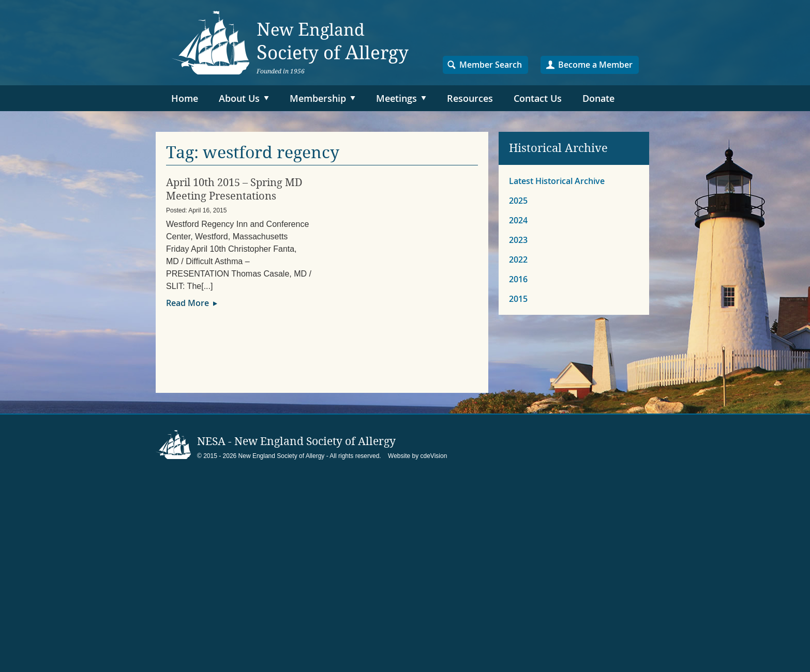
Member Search (491, 65)
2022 (518, 259)
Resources (470, 98)
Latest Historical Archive (557, 181)
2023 (518, 240)
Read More (187, 303)
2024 (518, 220)
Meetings (396, 98)
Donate (598, 98)
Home (185, 98)
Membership (318, 98)
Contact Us (538, 98)
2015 (518, 299)
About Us (239, 98)
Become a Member (595, 65)
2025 (518, 201)
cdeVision (434, 456)
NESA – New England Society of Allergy (290, 43)
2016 (518, 279)
